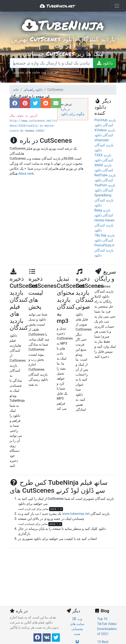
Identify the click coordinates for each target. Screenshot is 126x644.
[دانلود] (105, 63)
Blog (102, 611)
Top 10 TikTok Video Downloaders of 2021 (107, 626)
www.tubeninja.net (76, 514)
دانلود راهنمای (33, 90)
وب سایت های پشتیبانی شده (77, 626)
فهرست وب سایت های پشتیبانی (35, 72)
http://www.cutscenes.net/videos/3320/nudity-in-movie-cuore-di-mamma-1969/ (33, 126)
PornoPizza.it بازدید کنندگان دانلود (104, 250)
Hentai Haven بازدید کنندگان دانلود (104, 225)
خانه (16, 90)
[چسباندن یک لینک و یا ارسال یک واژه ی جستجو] (51, 63)
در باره (66, 109)
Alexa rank (26, 174)
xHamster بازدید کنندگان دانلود (104, 145)
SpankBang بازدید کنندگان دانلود (104, 200)
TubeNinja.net (57, 6)
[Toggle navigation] (117, 6)
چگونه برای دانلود (73, 114)
